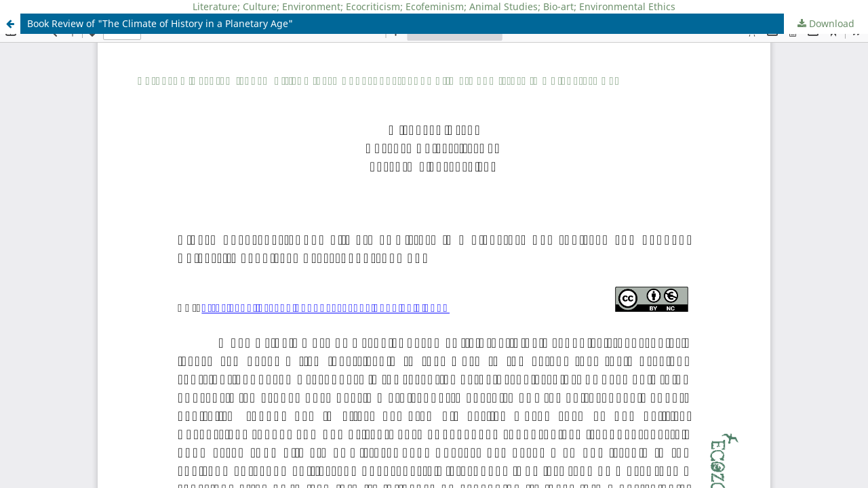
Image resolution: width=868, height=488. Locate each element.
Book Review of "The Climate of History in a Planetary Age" (160, 23)
